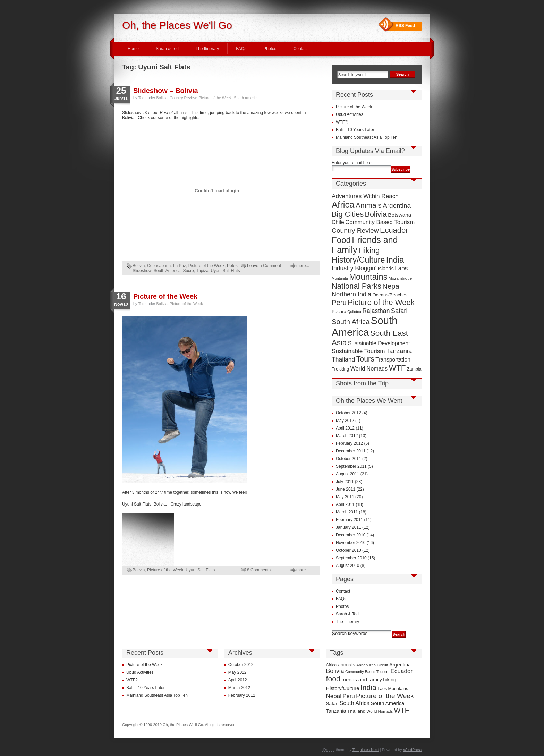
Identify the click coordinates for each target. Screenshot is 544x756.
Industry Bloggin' (354, 268)
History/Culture (358, 260)
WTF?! (342, 122)
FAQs (241, 49)
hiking (390, 680)
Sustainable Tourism (358, 351)
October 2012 (348, 413)
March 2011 (347, 512)
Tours (365, 359)
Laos (401, 268)
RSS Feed (405, 26)
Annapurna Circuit (372, 665)
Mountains (368, 277)
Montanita (340, 278)
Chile (338, 222)
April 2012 (345, 428)
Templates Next (366, 750)
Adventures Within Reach (365, 196)
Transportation (393, 360)
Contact (301, 49)
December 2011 (351, 451)
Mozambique (400, 278)
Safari (399, 311)
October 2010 (348, 550)
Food (341, 240)
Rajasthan (376, 311)
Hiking (369, 250)
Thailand (343, 359)
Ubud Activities (350, 114)
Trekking (340, 369)
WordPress (413, 750)
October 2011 (348, 459)
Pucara (339, 311)
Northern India (351, 294)
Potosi (233, 266)
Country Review (183, 98)
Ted (141, 98)
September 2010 (351, 558)
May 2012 (345, 421)
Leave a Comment (264, 266)
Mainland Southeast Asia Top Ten (367, 137)
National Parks (356, 286)
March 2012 (347, 436)
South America (246, 98)
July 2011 (345, 482)
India (395, 260)
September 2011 (351, 466)
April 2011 (345, 504)
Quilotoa (354, 312)
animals (347, 665)
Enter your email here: (352, 163)
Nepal (392, 286)
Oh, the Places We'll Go (177, 25)
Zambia (414, 369)
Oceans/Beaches (390, 295)
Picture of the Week (215, 98)
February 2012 (349, 443)
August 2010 (347, 566)
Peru (339, 303)
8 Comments (259, 570)
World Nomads (369, 368)
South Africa (351, 322)
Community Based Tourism (380, 222)
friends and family (362, 680)
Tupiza (202, 271)
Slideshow (142, 271)
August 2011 (347, 474)
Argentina (397, 206)
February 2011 (349, 520)
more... (303, 266)
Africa (343, 205)
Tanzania (399, 351)
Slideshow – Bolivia (166, 91)
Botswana (399, 215)
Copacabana (159, 266)
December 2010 (351, 535)
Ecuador (394, 230)
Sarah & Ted (167, 49)
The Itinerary (207, 49)
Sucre (188, 271)
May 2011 (345, 497)
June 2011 (346, 489)
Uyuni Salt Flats (226, 271)
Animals (369, 205)
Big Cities (348, 214)
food (333, 679)
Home (133, 49)
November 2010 (351, 543)
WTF (397, 368)
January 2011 (348, 527)
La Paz (180, 266)
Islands (386, 269)
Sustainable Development (379, 343)
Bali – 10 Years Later (355, 130)
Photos (270, 49)
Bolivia (162, 98)
